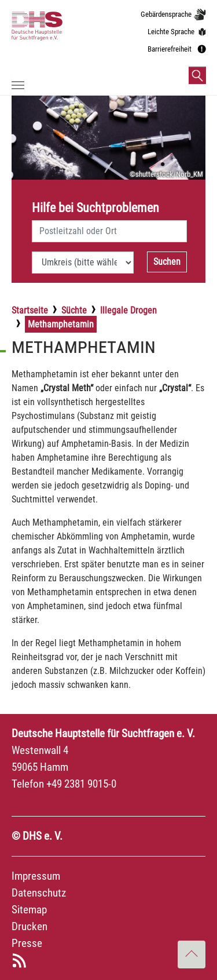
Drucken (30, 926)
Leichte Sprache (171, 32)
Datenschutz (39, 893)
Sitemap (29, 910)
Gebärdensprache (166, 14)
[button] (197, 75)
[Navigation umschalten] (18, 85)
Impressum (36, 876)
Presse (27, 943)
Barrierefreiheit (170, 49)
